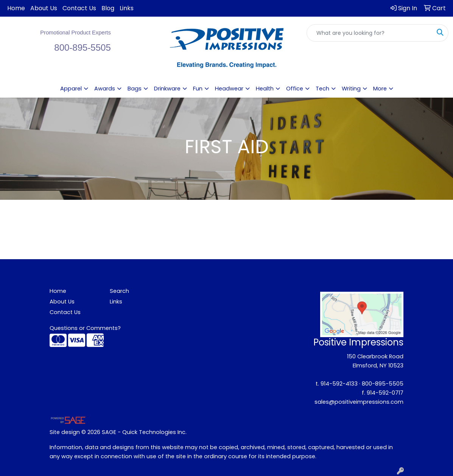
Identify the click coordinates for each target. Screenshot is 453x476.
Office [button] (295, 89)
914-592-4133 (339, 384)
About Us (44, 8)
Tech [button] (322, 89)
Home (16, 8)
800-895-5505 (383, 384)
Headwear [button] (229, 89)
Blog (108, 8)
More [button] (380, 89)
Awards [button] (105, 89)
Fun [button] (198, 89)
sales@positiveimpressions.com (359, 402)
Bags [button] (135, 89)
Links (127, 8)
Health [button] (265, 89)
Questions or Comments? (85, 328)
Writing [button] (351, 89)
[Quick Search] (370, 33)
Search (119, 291)
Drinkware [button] (167, 89)
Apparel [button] (71, 89)
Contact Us (79, 8)
